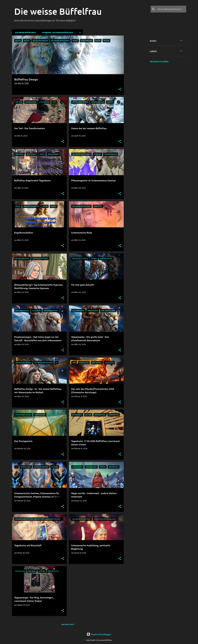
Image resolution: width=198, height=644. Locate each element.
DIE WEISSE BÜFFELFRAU (25, 32)
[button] (120, 89)
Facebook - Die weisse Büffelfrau (57, 32)
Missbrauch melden (159, 62)
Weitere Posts (68, 624)
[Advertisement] (135, 78)
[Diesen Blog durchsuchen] (171, 9)
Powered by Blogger (99, 634)
